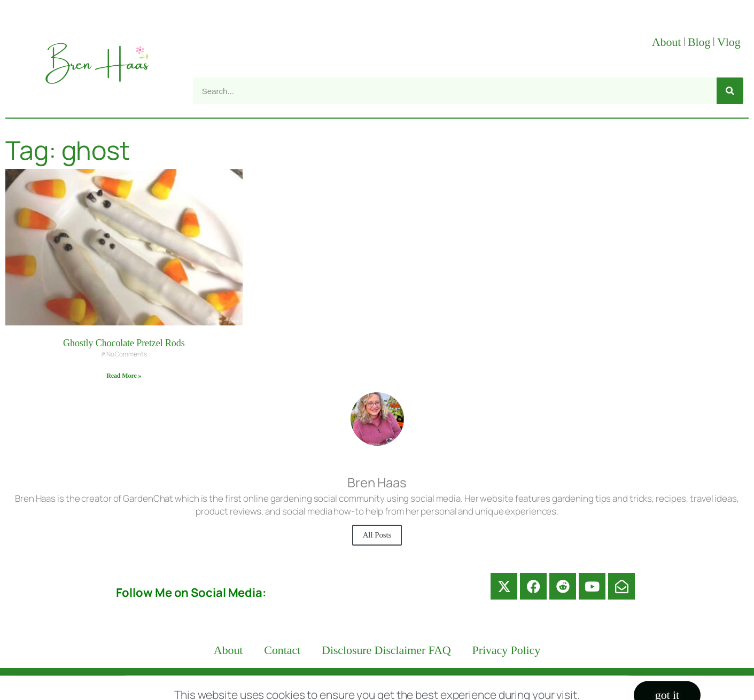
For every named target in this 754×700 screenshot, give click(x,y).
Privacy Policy (507, 650)
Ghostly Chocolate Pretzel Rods (124, 343)
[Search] (730, 91)
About (667, 42)
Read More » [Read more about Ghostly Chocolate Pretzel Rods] (124, 376)
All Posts (377, 535)
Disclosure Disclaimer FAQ (386, 650)
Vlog (730, 42)
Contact (282, 650)
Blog (699, 42)
